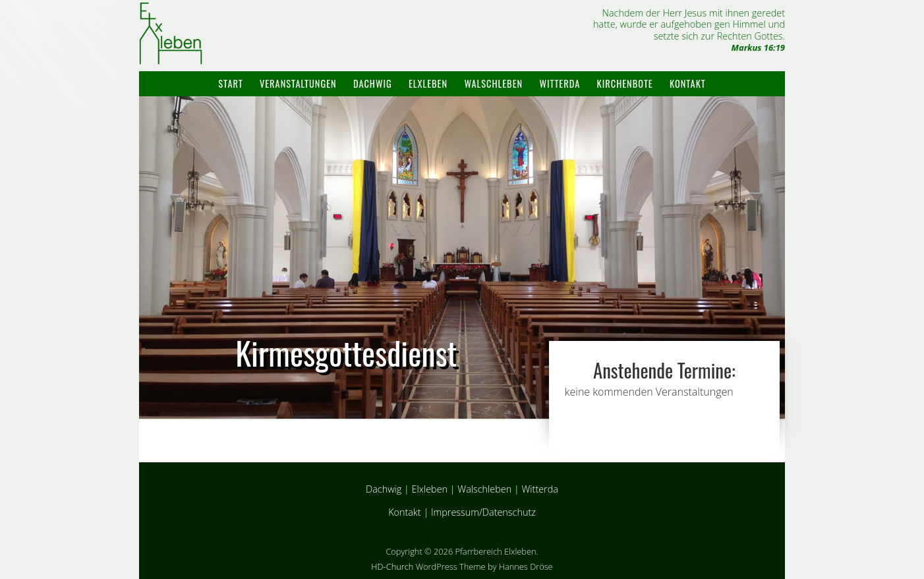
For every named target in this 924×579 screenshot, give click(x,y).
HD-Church (392, 566)
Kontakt (688, 83)
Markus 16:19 (758, 47)
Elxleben (428, 83)
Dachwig (373, 83)
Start (230, 83)
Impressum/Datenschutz (483, 512)
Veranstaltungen (298, 83)
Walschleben (493, 83)
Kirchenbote (625, 83)
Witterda (560, 83)
